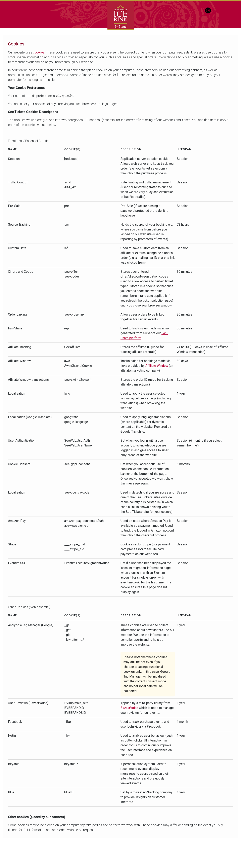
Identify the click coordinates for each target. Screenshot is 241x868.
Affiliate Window (157, 366)
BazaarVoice (129, 708)
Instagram (208, 10)
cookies (39, 52)
